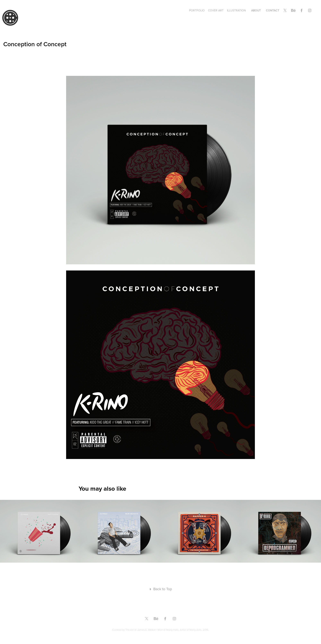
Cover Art (216, 10)
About (256, 10)
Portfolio (197, 10)
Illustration (236, 10)
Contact (273, 10)
